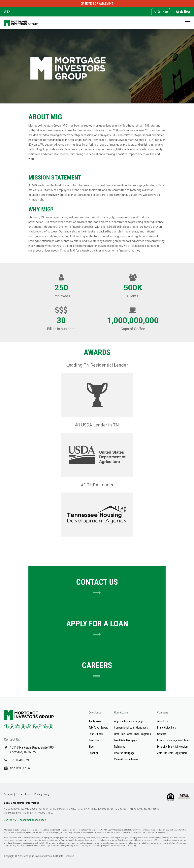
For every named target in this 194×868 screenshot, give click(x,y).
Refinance (120, 747)
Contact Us (97, 587)
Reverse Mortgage (124, 753)
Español (93, 753)
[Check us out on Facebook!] (6, 727)
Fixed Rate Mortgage (126, 740)
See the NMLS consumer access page (25, 820)
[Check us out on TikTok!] (40, 727)
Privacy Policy (42, 794)
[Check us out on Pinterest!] (23, 727)
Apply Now (183, 12)
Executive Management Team (174, 740)
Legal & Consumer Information (22, 803)
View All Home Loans (126, 759)
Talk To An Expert (98, 728)
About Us (162, 721)
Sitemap (8, 794)
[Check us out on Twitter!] (12, 727)
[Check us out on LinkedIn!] (34, 727)
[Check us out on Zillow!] (45, 727)
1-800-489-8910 (21, 760)
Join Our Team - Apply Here (172, 753)
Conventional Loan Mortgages (131, 728)
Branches (94, 740)
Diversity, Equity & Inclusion (172, 747)
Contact (162, 734)
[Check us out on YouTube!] (29, 727)
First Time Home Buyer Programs (132, 734)
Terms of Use (24, 794)
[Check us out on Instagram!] (17, 727)
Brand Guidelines (167, 728)
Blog (91, 747)
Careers (97, 670)
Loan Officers (96, 734)
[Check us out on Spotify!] (51, 727)
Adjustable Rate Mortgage (129, 721)
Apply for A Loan (97, 629)
